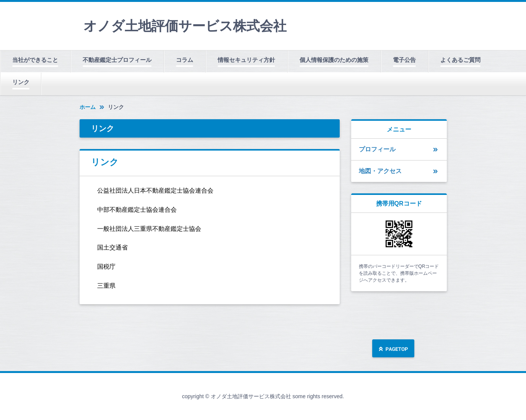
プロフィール (377, 149)
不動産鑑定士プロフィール (117, 60)
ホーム (88, 107)
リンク (21, 82)
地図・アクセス (380, 171)
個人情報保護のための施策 (334, 60)
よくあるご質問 (460, 60)
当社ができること (35, 60)
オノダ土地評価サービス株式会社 (185, 26)
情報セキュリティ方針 (246, 60)
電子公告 (404, 60)
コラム (185, 60)
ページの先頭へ (393, 349)
